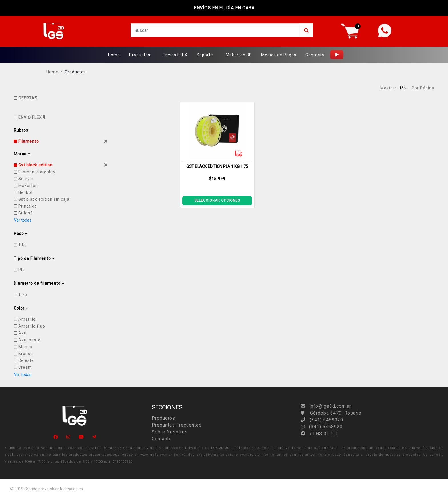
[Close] (106, 141)
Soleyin (24, 179)
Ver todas (23, 220)
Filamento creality (35, 172)
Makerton (26, 186)
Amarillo (25, 319)
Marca (22, 154)
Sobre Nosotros (170, 432)
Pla (19, 270)
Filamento (26, 141)
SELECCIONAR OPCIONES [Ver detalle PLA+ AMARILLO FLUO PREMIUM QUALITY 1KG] (217, 200)
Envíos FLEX (175, 55)
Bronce (23, 354)
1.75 (20, 294)
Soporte (205, 55)
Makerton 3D (239, 55)
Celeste (24, 360)
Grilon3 (23, 213)
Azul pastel (28, 340)
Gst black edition (33, 165)
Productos (140, 55)
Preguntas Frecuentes (177, 425)
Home (114, 55)
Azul (21, 333)
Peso (21, 234)
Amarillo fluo (29, 326)
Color (21, 308)
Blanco (23, 347)
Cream (23, 367)
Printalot (25, 206)
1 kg (20, 245)
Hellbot (23, 192)
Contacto (315, 55)
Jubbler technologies (64, 489)
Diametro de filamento (39, 283)
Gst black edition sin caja (42, 199)
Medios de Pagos (279, 55)
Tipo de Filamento (34, 258)
